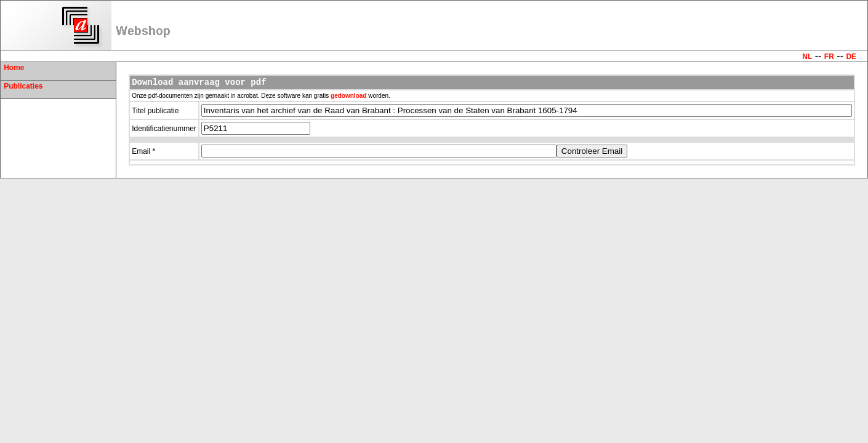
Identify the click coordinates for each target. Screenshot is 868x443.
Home (14, 68)
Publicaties (23, 86)
